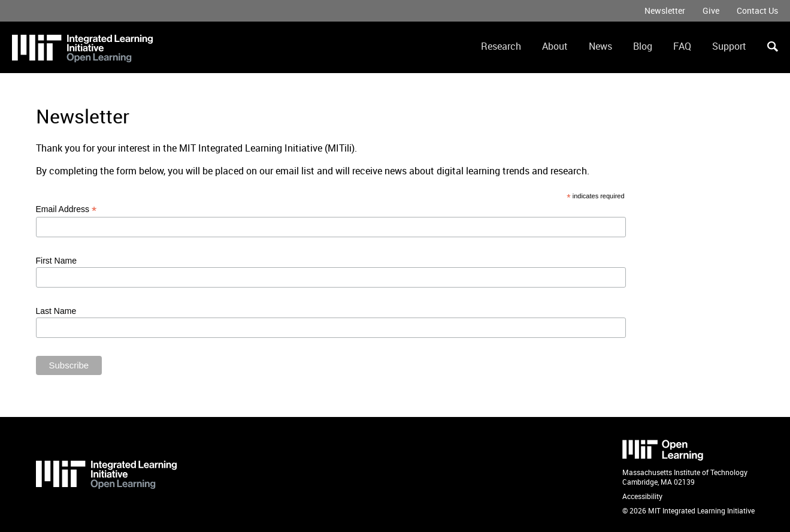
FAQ (682, 46)
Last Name (56, 311)
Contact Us (757, 10)
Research (501, 46)
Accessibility (642, 496)
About (555, 46)
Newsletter (665, 10)
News (600, 46)
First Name (56, 261)
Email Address (66, 209)
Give (711, 10)
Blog (643, 46)
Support (729, 46)
